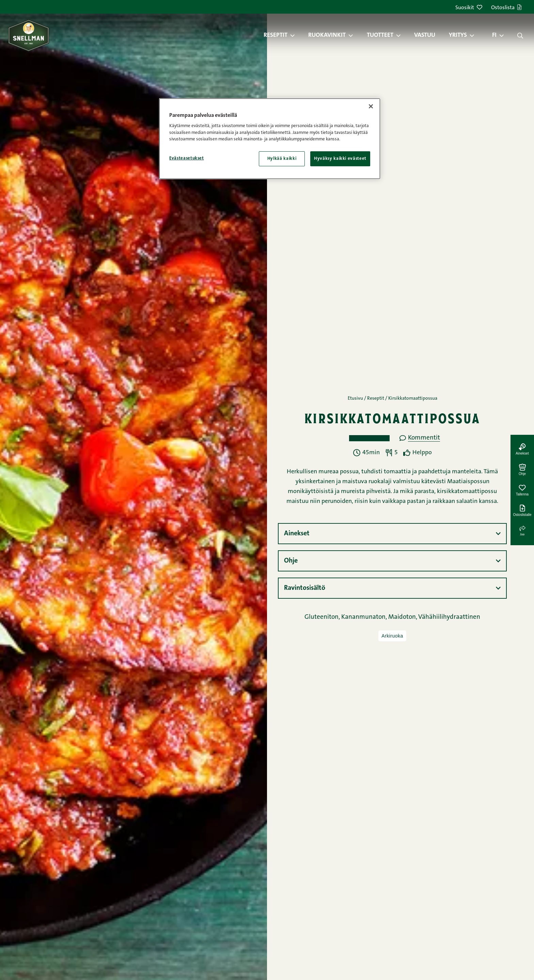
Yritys (458, 35)
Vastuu (425, 35)
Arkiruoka (392, 636)
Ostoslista (506, 8)
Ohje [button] (291, 561)
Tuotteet (380, 35)
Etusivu (355, 399)
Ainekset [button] (297, 534)
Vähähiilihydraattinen (449, 617)
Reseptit (276, 35)
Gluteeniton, (323, 617)
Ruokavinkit (327, 35)
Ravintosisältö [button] (305, 588)
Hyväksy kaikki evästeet (340, 159)
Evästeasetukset (187, 158)
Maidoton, (403, 617)
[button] (296, 35)
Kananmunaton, (365, 617)
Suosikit (469, 8)
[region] (270, 139)
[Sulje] (371, 106)
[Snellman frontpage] (29, 35)
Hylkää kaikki (282, 159)
